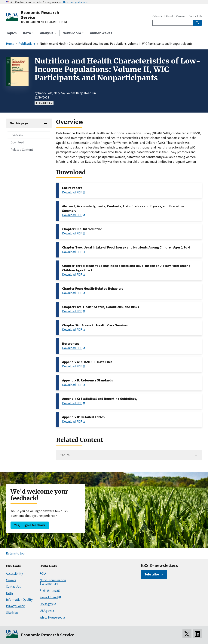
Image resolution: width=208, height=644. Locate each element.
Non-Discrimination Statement (53, 582)
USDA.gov (46, 604)
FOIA (43, 574)
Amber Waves (101, 33)
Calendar (158, 16)
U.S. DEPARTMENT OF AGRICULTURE (44, 22)
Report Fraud (49, 597)
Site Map (12, 613)
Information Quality (19, 600)
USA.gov (45, 611)
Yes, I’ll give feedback (30, 525)
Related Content (22, 150)
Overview (17, 135)
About (170, 16)
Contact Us (195, 16)
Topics (11, 33)
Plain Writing (48, 590)
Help (9, 593)
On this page (19, 123)
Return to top (15, 553)
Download (17, 142)
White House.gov (51, 617)
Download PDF (72, 192)
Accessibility (14, 574)
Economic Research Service (40, 15)
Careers (181, 16)
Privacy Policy (15, 606)
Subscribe (152, 574)
